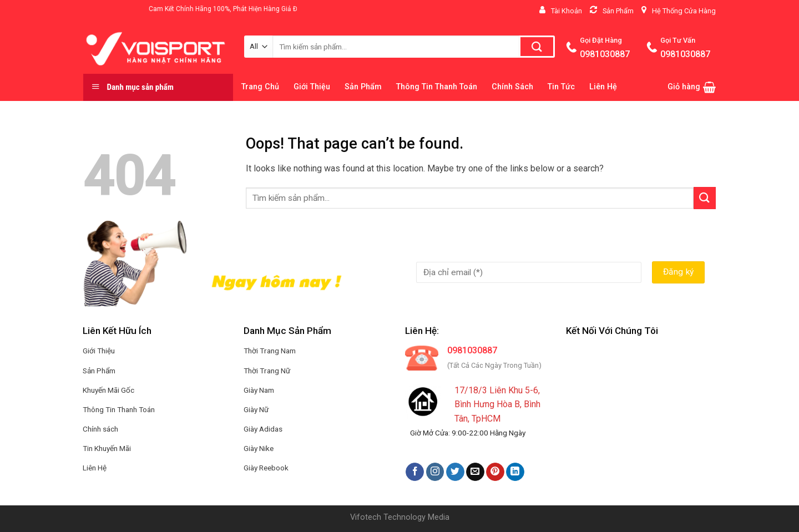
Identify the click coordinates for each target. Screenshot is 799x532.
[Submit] (705, 198)
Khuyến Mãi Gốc (108, 390)
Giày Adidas (263, 429)
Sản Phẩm (363, 87)
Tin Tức (561, 87)
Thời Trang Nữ (267, 371)
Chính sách (100, 429)
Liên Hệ (603, 87)
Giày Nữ (256, 409)
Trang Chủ (260, 87)
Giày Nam (259, 390)
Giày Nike (259, 448)
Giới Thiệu (312, 87)
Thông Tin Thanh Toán (437, 87)
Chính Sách (512, 87)
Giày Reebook (266, 468)
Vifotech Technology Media (400, 517)
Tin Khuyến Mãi (107, 448)
